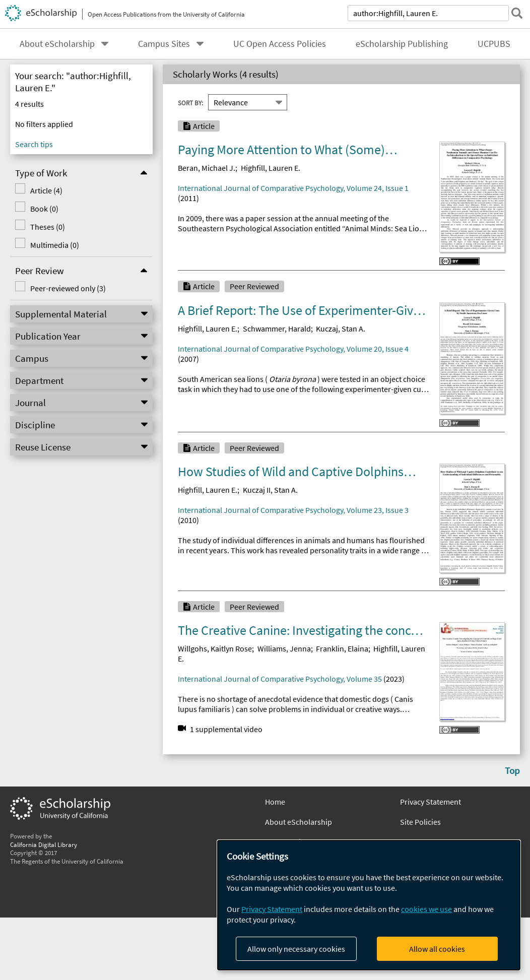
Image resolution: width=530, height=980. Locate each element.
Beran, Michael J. (207, 168)
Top (512, 770)
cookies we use (426, 909)
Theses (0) (48, 227)
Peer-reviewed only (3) (68, 288)
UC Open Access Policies (280, 44)
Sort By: (190, 103)
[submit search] (517, 13)
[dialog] (369, 905)
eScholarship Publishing (402, 44)
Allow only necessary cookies (296, 949)
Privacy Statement (430, 802)
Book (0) (44, 209)
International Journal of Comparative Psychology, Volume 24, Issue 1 (293, 188)
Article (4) (46, 190)
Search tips (34, 144)
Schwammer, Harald (277, 329)
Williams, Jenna (284, 648)
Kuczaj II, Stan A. (270, 490)
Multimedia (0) (55, 245)
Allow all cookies (437, 949)
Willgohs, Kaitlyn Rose (215, 648)
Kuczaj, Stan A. (341, 329)
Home (275, 802)
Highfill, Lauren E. (271, 168)
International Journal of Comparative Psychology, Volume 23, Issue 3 (293, 510)
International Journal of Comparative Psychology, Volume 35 (280, 679)
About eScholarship (57, 44)
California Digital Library (44, 844)
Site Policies (420, 822)
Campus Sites (164, 44)
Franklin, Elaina (342, 648)
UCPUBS (494, 44)
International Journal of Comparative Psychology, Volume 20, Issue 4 (293, 349)
